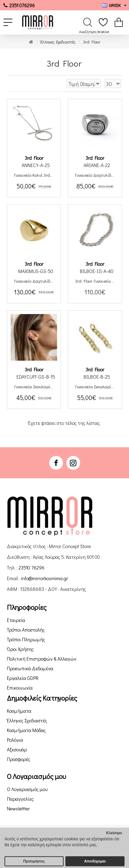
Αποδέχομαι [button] (95, 861)
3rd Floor (34, 158)
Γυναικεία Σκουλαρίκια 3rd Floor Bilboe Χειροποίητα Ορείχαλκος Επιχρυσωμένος (95, 387)
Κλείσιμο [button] (114, 833)
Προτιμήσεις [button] (34, 861)
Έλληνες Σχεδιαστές (58, 42)
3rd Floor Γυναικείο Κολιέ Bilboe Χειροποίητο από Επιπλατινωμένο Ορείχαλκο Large (95, 281)
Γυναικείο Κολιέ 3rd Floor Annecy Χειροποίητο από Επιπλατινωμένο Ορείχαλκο (34, 175)
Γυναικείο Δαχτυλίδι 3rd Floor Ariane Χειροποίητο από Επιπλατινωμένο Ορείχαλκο (95, 175)
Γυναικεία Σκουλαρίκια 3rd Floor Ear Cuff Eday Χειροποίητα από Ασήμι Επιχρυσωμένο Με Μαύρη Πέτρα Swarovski (34, 387)
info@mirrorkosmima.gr (45, 578)
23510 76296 (31, 568)
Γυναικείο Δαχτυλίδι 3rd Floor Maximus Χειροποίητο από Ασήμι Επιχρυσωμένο (34, 281)
